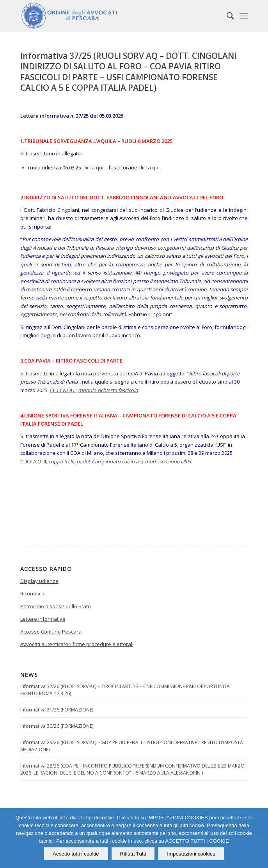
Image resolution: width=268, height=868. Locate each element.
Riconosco (32, 593)
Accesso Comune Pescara (51, 632)
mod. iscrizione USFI (168, 461)
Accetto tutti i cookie (76, 854)
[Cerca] (226, 16)
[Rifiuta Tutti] (258, 838)
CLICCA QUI (63, 390)
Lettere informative (43, 619)
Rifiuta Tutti (133, 854)
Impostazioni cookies (191, 854)
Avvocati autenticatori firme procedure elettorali (77, 644)
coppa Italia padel (69, 461)
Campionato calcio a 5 (117, 461)
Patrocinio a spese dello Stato (56, 606)
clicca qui (93, 167)
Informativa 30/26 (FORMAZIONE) (57, 726)
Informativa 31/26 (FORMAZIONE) (57, 710)
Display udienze (39, 581)
